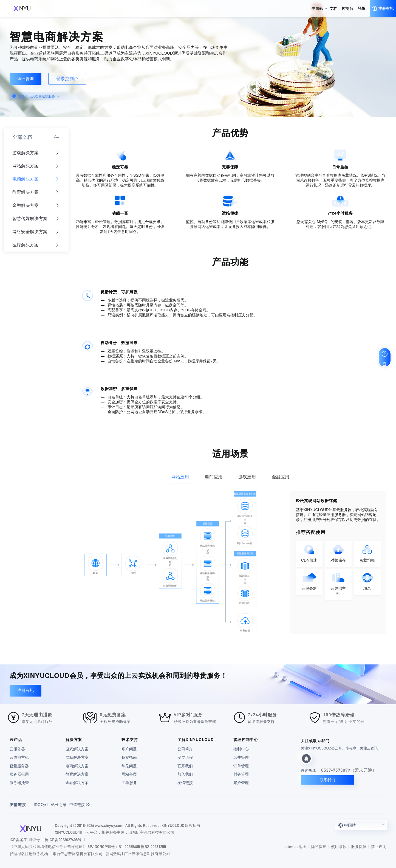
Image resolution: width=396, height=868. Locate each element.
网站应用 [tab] (180, 477)
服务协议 (359, 846)
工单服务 (129, 783)
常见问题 (129, 766)
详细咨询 (26, 79)
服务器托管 (19, 783)
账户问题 (129, 749)
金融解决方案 (36, 206)
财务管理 (241, 774)
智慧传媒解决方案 (36, 219)
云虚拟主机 (19, 757)
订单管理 (241, 766)
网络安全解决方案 (36, 232)
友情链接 (185, 783)
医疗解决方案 (36, 245)
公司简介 (185, 749)
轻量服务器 (19, 766)
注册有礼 (26, 690)
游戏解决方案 (36, 153)
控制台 (347, 9)
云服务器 (17, 749)
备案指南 (129, 757)
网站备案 (129, 774)
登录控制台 (67, 79)
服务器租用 (19, 774)
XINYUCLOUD (22, 9)
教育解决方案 (36, 192)
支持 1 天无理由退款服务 (38, 96)
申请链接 (80, 805)
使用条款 (339, 846)
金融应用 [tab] (281, 477)
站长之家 (59, 805)
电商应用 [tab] (214, 477)
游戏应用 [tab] (247, 477)
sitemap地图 (295, 846)
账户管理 (241, 783)
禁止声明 (379, 846)
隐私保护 (319, 846)
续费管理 (241, 757)
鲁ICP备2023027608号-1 (65, 839)
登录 (361, 9)
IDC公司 (41, 805)
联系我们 (185, 766)
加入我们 (185, 774)
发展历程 (185, 757)
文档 (333, 9)
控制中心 (241, 749)
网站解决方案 (36, 166)
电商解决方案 (36, 179)
